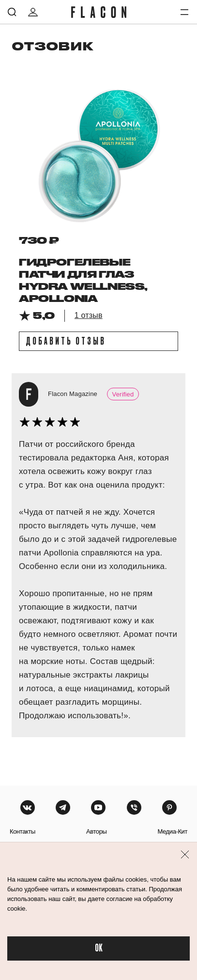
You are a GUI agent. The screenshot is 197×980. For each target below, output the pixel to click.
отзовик (53, 46)
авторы (97, 831)
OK (99, 948)
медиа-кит (172, 831)
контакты (23, 831)
